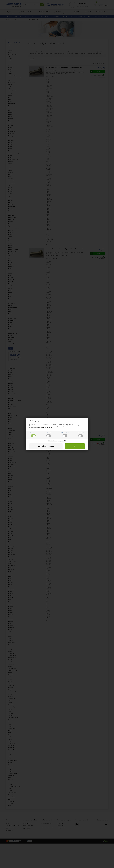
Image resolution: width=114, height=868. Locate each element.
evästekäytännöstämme (45, 427)
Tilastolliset (81, 435)
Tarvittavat (33, 435)
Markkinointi (49, 435)
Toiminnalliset (65, 435)
